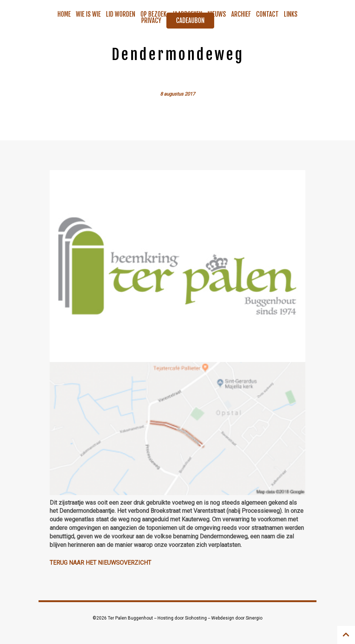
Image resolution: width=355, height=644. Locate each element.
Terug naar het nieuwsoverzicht (100, 563)
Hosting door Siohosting (183, 618)
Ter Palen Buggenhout (131, 618)
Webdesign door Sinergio (237, 618)
